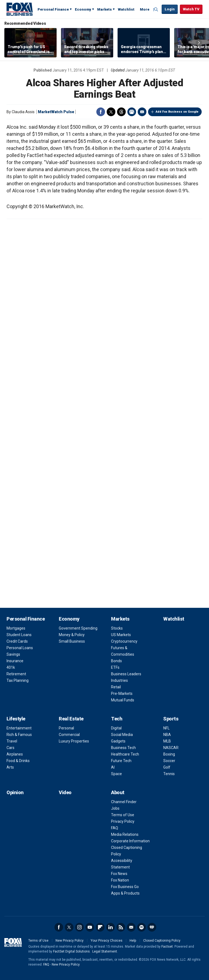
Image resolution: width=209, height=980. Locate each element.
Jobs (115, 808)
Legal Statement (105, 951)
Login (170, 9)
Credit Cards (17, 641)
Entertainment (19, 728)
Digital (116, 728)
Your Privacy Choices (107, 941)
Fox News (119, 874)
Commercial (69, 735)
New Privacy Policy (70, 941)
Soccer (169, 761)
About (118, 792)
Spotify (142, 927)
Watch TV (191, 9)
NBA (167, 735)
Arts (10, 767)
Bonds (116, 661)
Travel (12, 741)
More (145, 9)
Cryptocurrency (124, 641)
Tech (117, 719)
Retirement (16, 674)
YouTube (90, 927)
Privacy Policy (123, 821)
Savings (13, 654)
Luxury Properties (74, 741)
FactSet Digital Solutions (71, 951)
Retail (116, 687)
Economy (83, 9)
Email (142, 112)
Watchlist (126, 9)
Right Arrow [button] (199, 43)
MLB (167, 741)
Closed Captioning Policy (162, 941)
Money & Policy (72, 635)
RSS (121, 927)
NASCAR (171, 748)
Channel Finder (124, 802)
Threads (121, 112)
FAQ (115, 828)
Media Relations (125, 834)
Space (116, 774)
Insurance (15, 661)
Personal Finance (53, 9)
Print (132, 112)
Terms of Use (123, 815)
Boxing (169, 754)
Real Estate (71, 719)
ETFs (115, 667)
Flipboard (100, 927)
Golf (167, 767)
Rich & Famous (19, 735)
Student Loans (19, 635)
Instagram (79, 927)
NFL (166, 728)
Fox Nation (120, 880)
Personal (66, 728)
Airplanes (15, 754)
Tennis (169, 774)
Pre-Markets (122, 694)
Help (133, 941)
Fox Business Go (125, 887)
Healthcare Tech (125, 754)
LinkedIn (110, 927)
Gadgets (118, 741)
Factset (167, 947)
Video (65, 792)
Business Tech (123, 748)
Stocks (117, 628)
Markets (104, 9)
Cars (10, 748)
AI (113, 767)
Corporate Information (130, 841)
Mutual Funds (123, 700)
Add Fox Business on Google (177, 112)
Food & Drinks (18, 761)
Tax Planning (18, 680)
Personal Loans (20, 648)
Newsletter (131, 927)
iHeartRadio (152, 927)
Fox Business (20, 9)
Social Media (122, 735)
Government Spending (78, 628)
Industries (119, 680)
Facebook (101, 112)
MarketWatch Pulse (56, 112)
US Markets (121, 635)
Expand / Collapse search (156, 10)
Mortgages (16, 628)
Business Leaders (126, 674)
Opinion (15, 792)
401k (11, 667)
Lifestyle (16, 719)
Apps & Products (125, 893)
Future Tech (121, 761)
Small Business (72, 641)
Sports (171, 719)
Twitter (111, 112)
